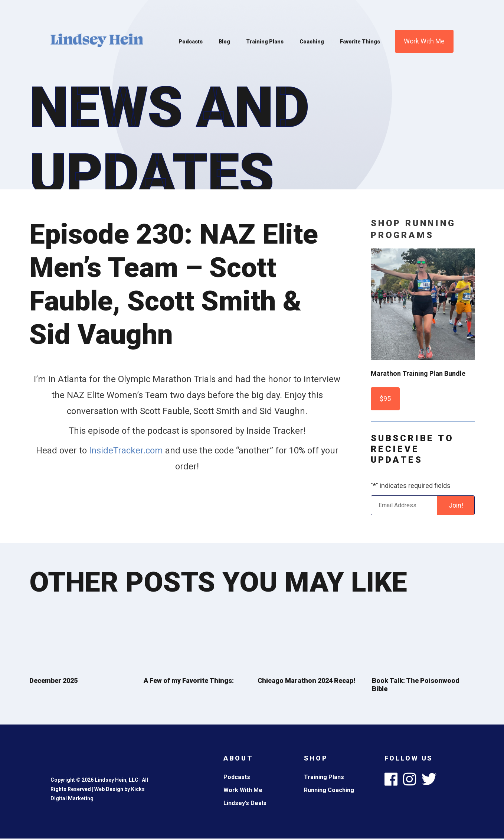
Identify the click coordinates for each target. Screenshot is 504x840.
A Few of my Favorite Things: (189, 681)
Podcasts (191, 42)
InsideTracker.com (126, 450)
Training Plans (265, 42)
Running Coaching (329, 790)
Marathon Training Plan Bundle (418, 373)
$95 (385, 399)
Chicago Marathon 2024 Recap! (306, 681)
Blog (224, 42)
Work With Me (424, 41)
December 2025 (53, 681)
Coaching (312, 42)
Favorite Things (360, 42)
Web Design (109, 789)
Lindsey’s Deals (245, 803)
